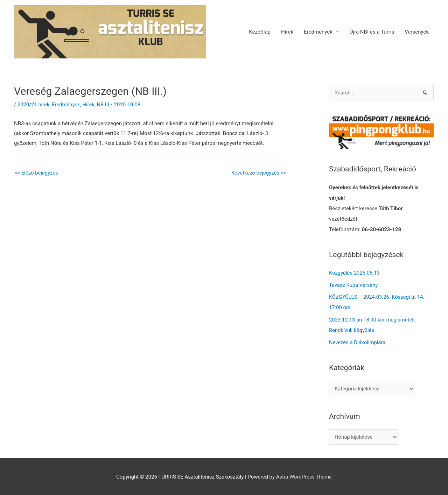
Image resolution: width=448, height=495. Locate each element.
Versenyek (417, 32)
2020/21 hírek (34, 105)
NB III (104, 105)
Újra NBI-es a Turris (372, 32)
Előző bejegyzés (37, 173)
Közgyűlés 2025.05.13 (355, 273)
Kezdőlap (260, 32)
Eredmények (318, 32)
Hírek (287, 32)
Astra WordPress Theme (304, 476)
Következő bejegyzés (258, 173)
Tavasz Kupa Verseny (354, 285)
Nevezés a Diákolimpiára (358, 341)
